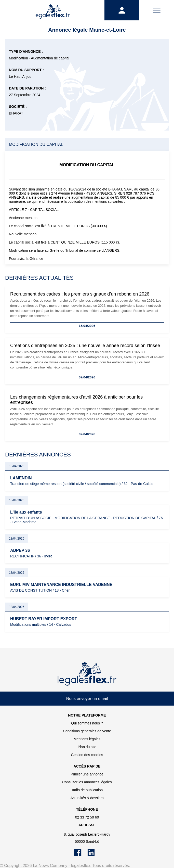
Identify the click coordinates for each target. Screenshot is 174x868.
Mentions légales (87, 739)
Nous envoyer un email (87, 699)
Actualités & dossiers (87, 798)
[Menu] (157, 10)
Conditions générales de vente (87, 731)
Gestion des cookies (87, 755)
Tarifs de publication (87, 790)
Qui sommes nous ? (87, 723)
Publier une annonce (87, 774)
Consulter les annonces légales (87, 782)
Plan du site (87, 747)
